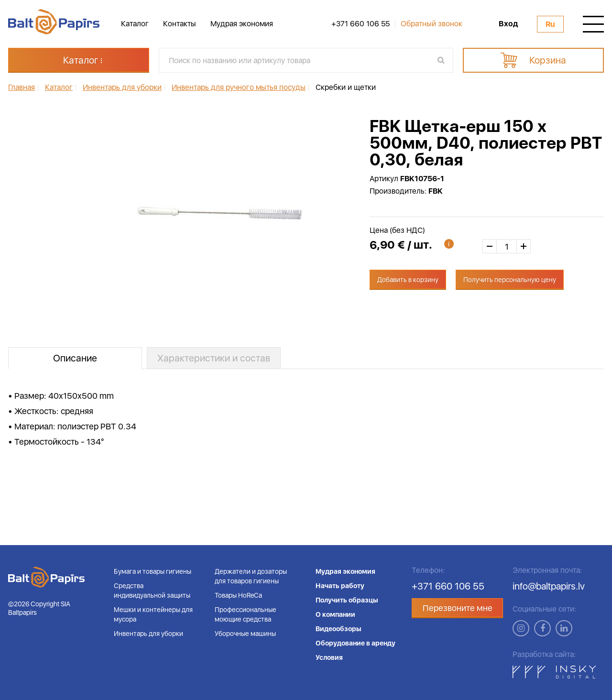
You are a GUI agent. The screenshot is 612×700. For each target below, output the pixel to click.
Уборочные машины (245, 634)
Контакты (180, 24)
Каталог (135, 24)
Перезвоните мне (458, 608)
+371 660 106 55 (361, 24)
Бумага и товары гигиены (153, 571)
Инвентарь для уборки (148, 634)
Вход (508, 24)
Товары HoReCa (238, 595)
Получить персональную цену (510, 280)
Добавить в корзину (408, 280)
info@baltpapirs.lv (549, 586)
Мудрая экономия (242, 24)
